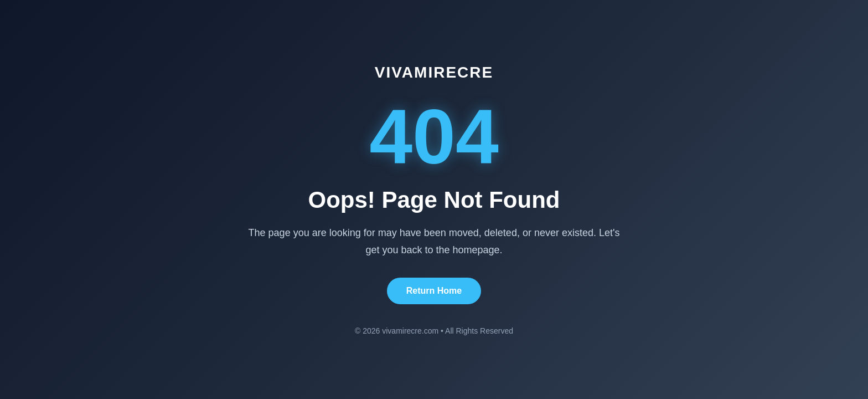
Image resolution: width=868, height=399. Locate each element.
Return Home (434, 291)
